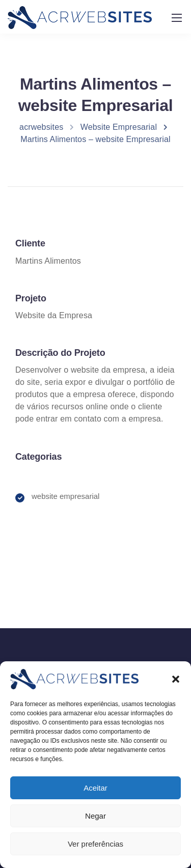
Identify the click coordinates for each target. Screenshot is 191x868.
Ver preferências (95, 851)
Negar (95, 823)
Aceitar (95, 795)
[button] (176, 686)
